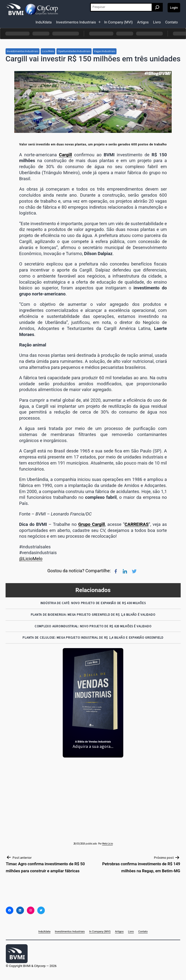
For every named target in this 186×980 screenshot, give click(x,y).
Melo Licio (108, 844)
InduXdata (44, 22)
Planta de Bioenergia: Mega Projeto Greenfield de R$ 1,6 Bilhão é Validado (93, 615)
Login (174, 8)
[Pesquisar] (157, 7)
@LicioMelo (31, 559)
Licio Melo (48, 51)
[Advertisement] (93, 796)
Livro (157, 22)
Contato (171, 22)
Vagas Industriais (105, 51)
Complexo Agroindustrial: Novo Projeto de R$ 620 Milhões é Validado (93, 626)
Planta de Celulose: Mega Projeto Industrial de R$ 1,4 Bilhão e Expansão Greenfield (93, 638)
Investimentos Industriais (76, 22)
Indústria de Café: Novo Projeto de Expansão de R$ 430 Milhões (93, 603)
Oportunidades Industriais (74, 51)
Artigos (143, 22)
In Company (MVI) (118, 22)
